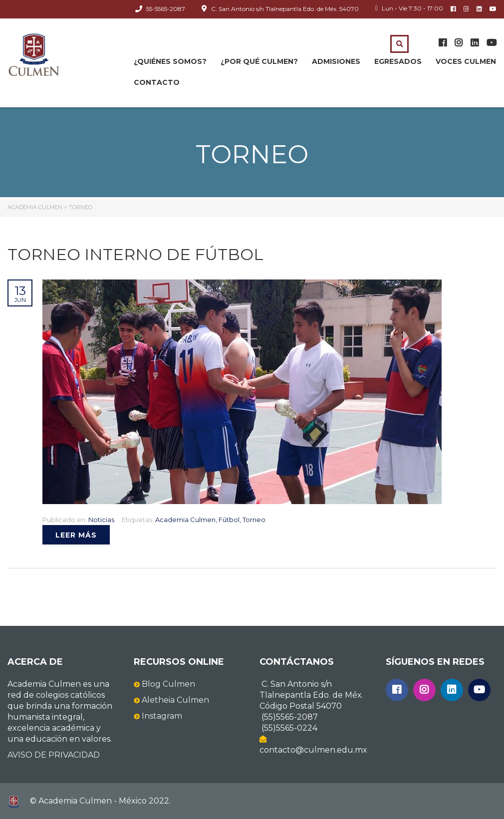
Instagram (162, 716)
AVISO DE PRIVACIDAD (54, 755)
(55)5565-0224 (289, 728)
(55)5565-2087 (290, 717)
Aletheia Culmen (175, 700)
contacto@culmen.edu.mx (313, 750)
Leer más (76, 535)
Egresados (398, 61)
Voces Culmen (466, 61)
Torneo (254, 520)
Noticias (101, 520)
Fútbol (229, 520)
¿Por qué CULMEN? (259, 61)
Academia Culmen (185, 520)
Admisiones (336, 61)
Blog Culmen (168, 684)
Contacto (157, 82)
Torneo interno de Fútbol (135, 254)
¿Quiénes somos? (170, 61)
